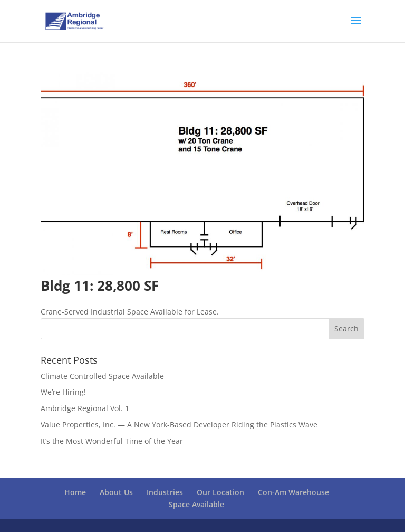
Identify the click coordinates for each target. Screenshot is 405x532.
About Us (116, 492)
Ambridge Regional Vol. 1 (85, 408)
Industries (165, 492)
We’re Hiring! (63, 392)
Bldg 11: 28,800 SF (100, 286)
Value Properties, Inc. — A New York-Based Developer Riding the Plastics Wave (179, 425)
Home (75, 492)
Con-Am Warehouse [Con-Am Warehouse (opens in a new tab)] (293, 492)
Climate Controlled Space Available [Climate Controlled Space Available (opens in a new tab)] (102, 376)
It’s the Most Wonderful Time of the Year (112, 441)
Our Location (220, 492)
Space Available (196, 504)
